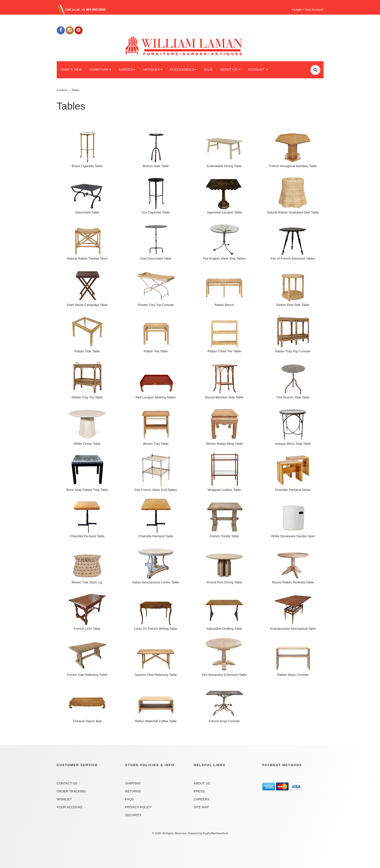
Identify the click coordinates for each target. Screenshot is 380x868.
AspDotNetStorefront (216, 833)
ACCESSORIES (183, 70)
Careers (202, 799)
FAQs (129, 799)
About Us (202, 783)
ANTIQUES (152, 70)
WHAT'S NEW (71, 70)
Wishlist (64, 799)
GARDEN (127, 70)
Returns (133, 791)
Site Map (201, 807)
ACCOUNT (258, 70)
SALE (208, 70)
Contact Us (67, 783)
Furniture (62, 90)
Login (298, 10)
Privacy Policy (138, 807)
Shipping (133, 783)
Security (133, 815)
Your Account (314, 10)
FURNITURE (100, 70)
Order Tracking (71, 791)
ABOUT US (230, 70)
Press (199, 791)
